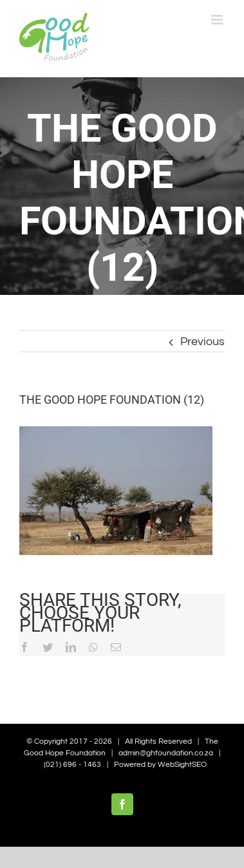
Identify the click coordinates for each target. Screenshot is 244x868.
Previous (202, 342)
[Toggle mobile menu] (218, 20)
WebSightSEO (182, 765)
